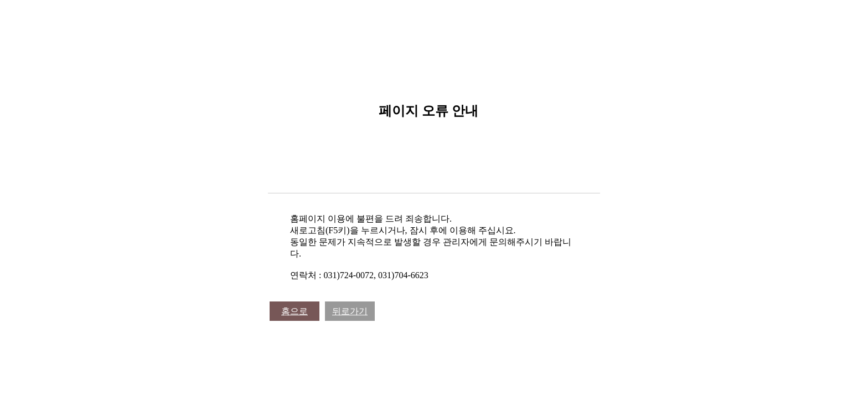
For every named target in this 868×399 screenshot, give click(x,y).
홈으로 (294, 311)
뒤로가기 (350, 311)
